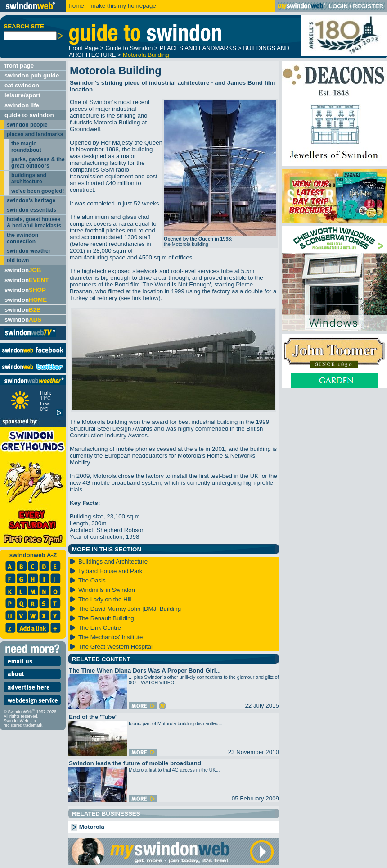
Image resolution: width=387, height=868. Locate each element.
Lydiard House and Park (110, 571)
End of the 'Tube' (93, 717)
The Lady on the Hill (105, 599)
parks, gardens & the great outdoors (38, 163)
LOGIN (338, 6)
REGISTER (368, 6)
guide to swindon (29, 115)
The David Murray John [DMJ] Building (130, 609)
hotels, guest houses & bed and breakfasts (34, 223)
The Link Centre (100, 628)
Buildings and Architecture (113, 561)
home (76, 6)
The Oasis (92, 580)
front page (19, 66)
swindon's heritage (31, 200)
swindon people (27, 125)
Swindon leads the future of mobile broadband (135, 763)
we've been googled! (38, 191)
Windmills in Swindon (107, 590)
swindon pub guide (32, 75)
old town (18, 260)
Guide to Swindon (129, 48)
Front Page (84, 48)
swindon (23, 270)
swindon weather (29, 251)
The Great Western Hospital (115, 647)
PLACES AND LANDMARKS (198, 48)
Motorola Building (146, 55)
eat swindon (22, 85)
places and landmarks (35, 134)
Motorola (88, 827)
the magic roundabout (26, 147)
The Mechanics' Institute (110, 637)
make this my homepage (123, 6)
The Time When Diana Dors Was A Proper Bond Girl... (145, 670)
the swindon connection (22, 238)
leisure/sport (22, 95)
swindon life (22, 105)
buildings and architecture (29, 178)
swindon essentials (31, 210)
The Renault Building (106, 618)
